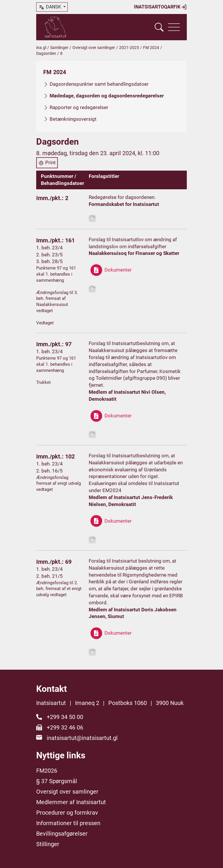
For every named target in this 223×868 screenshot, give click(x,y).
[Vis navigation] (174, 27)
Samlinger (59, 48)
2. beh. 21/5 (49, 576)
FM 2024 (151, 48)
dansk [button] (50, 7)
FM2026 (47, 771)
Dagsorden (46, 53)
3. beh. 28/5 (49, 261)
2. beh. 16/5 (49, 471)
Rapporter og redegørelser (79, 107)
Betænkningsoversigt (73, 119)
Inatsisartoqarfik (160, 7)
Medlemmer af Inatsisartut (71, 802)
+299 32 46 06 (65, 727)
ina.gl (41, 48)
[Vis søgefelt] (159, 27)
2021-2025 (129, 48)
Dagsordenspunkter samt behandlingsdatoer (99, 84)
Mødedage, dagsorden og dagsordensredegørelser (107, 96)
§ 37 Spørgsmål (57, 781)
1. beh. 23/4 (49, 248)
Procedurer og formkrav (67, 813)
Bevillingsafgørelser (62, 834)
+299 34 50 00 (65, 717)
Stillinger (48, 844)
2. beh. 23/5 (49, 255)
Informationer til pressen (68, 823)
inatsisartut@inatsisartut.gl (82, 738)
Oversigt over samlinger (94, 48)
